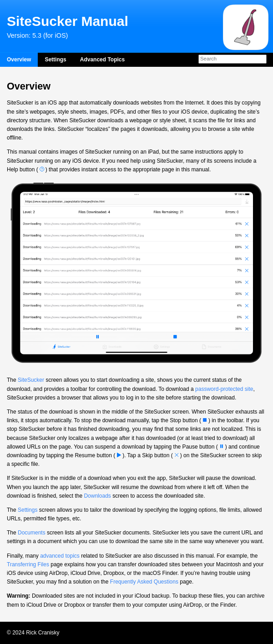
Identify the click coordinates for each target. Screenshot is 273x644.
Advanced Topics (102, 60)
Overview (19, 60)
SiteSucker (31, 380)
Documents (32, 533)
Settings (55, 60)
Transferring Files (28, 564)
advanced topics (60, 556)
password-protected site (224, 389)
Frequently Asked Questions (144, 582)
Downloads (97, 496)
